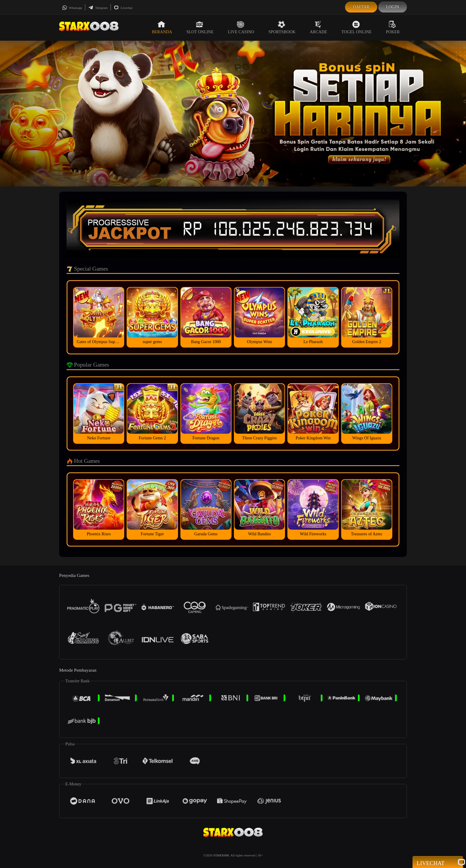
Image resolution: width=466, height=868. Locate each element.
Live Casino (241, 27)
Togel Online (357, 27)
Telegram (98, 8)
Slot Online (200, 27)
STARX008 (221, 855)
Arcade (319, 27)
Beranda (162, 27)
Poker (393, 27)
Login (393, 7)
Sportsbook (282, 27)
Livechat (123, 8)
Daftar (361, 7)
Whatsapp (72, 8)
